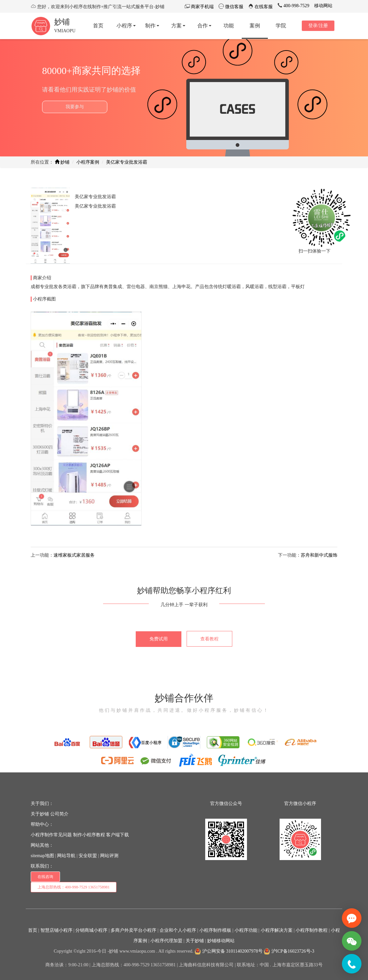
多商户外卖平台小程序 (133, 930)
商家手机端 (202, 7)
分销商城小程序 (91, 930)
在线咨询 (45, 877)
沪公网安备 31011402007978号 (228, 951)
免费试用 (159, 639)
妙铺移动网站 (221, 941)
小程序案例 (88, 162)
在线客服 (263, 7)
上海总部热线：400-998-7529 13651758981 (74, 887)
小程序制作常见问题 (51, 835)
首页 (33, 930)
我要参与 (75, 107)
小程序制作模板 (215, 930)
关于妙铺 (40, 814)
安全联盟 (88, 856)
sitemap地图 (42, 856)
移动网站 (323, 6)
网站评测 (109, 856)
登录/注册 (318, 26)
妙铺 (62, 22)
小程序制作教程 (312, 930)
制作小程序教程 (89, 835)
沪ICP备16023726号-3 (289, 951)
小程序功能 (246, 930)
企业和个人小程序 (178, 930)
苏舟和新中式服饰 (319, 555)
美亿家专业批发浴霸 (127, 162)
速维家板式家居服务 (74, 555)
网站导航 (66, 856)
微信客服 (234, 7)
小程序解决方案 (277, 930)
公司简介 (59, 814)
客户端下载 (117, 835)
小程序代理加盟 (166, 941)
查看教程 (209, 639)
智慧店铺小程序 (56, 930)
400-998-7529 (296, 6)
